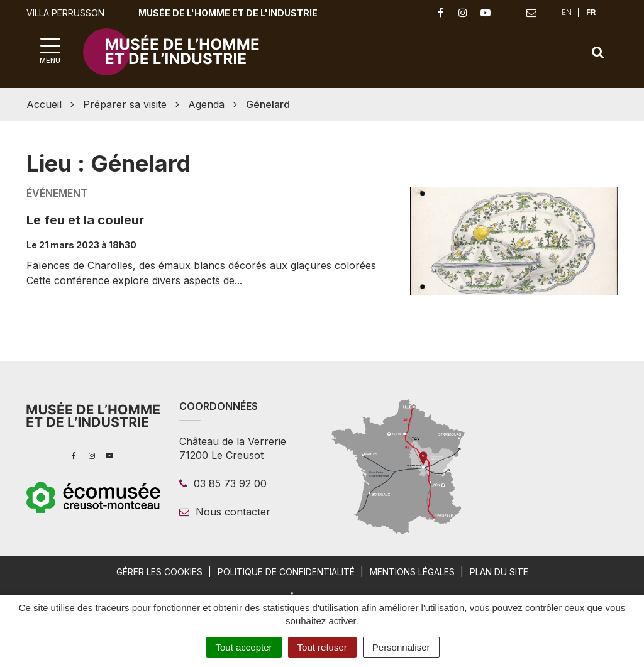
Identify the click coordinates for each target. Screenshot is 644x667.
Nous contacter (225, 512)
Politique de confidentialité (286, 572)
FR (591, 12)
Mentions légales (412, 572)
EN (567, 12)
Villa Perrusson (65, 13)
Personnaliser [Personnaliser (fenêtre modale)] (401, 647)
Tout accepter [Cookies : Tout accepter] (244, 647)
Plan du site (499, 572)
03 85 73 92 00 (223, 483)
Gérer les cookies (159, 572)
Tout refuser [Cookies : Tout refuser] (322, 647)
